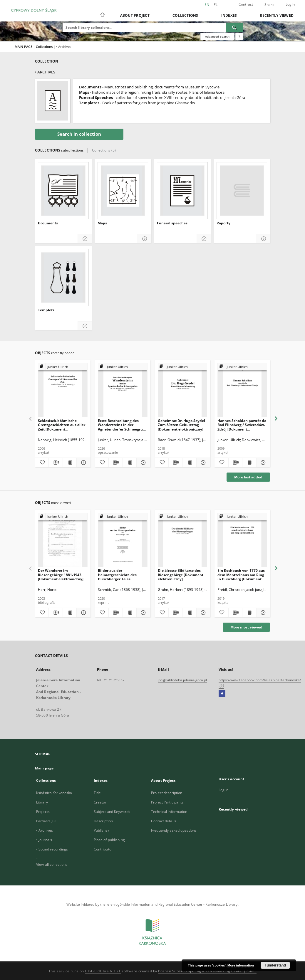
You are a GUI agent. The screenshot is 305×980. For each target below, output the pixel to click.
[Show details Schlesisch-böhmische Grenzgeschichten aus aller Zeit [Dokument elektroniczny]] (83, 463)
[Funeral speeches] (182, 191)
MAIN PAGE (24, 47)
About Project (135, 15)
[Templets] (63, 278)
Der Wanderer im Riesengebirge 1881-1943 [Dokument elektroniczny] (61, 575)
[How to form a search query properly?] (239, 36)
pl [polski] (216, 5)
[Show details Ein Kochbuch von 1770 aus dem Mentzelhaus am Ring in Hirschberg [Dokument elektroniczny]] (262, 613)
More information (241, 965)
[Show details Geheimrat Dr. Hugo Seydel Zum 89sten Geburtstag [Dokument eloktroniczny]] (202, 463)
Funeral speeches (172, 223)
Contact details (164, 821)
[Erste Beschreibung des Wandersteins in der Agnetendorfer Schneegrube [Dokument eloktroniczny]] (123, 390)
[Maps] (123, 191)
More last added (248, 477)
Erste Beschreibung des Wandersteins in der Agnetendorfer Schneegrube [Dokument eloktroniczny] (123, 425)
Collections (185, 15)
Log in (224, 790)
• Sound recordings (52, 849)
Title (97, 793)
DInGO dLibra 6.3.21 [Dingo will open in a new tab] (103, 971)
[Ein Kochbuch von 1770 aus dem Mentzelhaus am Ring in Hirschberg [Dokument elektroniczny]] (242, 540)
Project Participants (167, 802)
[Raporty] (242, 191)
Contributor (103, 849)
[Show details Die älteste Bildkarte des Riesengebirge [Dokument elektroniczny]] (202, 613)
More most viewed (246, 627)
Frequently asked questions (174, 830)
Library (42, 802)
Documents (48, 223)
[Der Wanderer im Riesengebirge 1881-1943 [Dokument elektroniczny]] (63, 540)
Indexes (229, 15)
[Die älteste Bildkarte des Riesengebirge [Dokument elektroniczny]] (183, 540)
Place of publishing (109, 840)
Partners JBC (47, 821)
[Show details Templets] (85, 326)
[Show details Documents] (85, 239)
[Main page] (102, 15)
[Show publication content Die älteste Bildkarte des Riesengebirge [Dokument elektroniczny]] (189, 613)
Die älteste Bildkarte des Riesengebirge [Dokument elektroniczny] (181, 575)
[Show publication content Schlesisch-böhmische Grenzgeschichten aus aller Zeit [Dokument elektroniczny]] (70, 463)
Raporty (223, 223)
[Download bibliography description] (56, 463)
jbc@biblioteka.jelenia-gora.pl (182, 680)
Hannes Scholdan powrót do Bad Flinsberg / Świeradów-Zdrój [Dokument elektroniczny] (242, 425)
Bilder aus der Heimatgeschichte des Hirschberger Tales (117, 575)
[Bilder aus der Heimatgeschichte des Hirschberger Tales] (123, 540)
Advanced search (217, 36)
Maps (102, 223)
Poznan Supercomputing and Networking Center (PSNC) (207, 971)
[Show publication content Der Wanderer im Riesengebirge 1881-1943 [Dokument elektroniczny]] (70, 613)
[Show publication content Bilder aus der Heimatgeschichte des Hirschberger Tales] (130, 613)
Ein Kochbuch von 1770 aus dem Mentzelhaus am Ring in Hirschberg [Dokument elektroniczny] (241, 575)
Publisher (102, 830)
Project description (167, 793)
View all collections (52, 864)
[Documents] (63, 191)
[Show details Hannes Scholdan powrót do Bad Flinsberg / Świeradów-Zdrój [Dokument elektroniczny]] (262, 463)
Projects (43, 812)
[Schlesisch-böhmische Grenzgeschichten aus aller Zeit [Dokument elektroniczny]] (63, 390)
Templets (46, 310)
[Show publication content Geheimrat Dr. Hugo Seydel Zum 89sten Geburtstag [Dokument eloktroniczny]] (189, 463)
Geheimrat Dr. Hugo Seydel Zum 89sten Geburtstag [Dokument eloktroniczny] (181, 425)
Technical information (169, 812)
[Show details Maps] (144, 239)
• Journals (44, 840)
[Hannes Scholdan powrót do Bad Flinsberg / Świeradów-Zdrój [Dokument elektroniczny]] (242, 390)
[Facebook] (222, 694)
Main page (44, 768)
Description (103, 821)
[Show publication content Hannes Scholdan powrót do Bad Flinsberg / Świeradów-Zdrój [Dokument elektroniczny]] (249, 463)
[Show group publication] (63, 367)
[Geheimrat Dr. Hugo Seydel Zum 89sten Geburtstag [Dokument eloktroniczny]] (183, 390)
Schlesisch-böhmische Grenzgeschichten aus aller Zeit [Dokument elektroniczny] (62, 425)
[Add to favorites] (42, 463)
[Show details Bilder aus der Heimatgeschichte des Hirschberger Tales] (143, 613)
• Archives (45, 830)
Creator (100, 802)
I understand (275, 965)
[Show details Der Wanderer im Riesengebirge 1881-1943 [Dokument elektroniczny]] (83, 613)
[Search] (234, 27)
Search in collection (79, 134)
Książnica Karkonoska (54, 793)
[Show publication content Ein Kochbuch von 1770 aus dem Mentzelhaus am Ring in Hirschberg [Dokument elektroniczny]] (249, 613)
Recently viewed (277, 15)
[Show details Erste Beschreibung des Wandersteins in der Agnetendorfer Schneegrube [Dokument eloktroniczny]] (143, 463)
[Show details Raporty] (263, 239)
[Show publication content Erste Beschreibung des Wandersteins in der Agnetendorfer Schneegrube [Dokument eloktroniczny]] (130, 463)
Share (269, 5)
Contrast (246, 4)
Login (290, 4)
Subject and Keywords (112, 812)
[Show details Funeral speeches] (204, 239)
